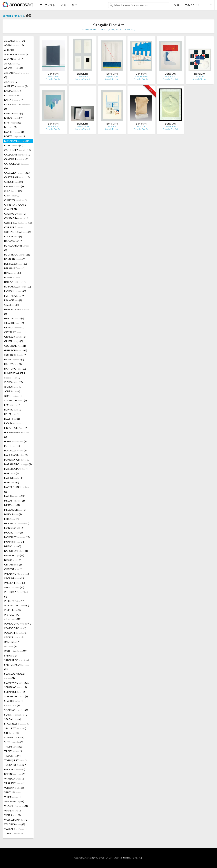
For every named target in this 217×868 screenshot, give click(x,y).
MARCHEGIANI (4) (16, 469)
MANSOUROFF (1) (17, 460)
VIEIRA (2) (12, 815)
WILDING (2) (15, 824)
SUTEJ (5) (14, 742)
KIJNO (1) (13, 396)
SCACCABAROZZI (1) (14, 676)
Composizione (141, 76)
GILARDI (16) (14, 323)
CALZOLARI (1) (17, 155)
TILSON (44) (13, 756)
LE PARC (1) (13, 410)
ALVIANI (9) (14, 59)
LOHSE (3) (15, 441)
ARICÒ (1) (14, 68)
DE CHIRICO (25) (17, 255)
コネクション (192, 5)
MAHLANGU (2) (16, 455)
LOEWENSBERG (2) (17, 435)
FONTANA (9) (14, 296)
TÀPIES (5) (13, 751)
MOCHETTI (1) (17, 523)
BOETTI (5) (15, 136)
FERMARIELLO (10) (18, 287)
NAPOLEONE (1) (16, 551)
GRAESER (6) (15, 337)
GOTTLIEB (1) (15, 332)
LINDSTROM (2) (16, 428)
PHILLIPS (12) (14, 601)
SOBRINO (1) (16, 710)
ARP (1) (11, 82)
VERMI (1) (13, 797)
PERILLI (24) (14, 587)
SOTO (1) (16, 715)
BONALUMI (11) (17, 141)
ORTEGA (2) (13, 569)
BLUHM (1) (14, 132)
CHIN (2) (12, 196)
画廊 (64, 5)
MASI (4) (12, 482)
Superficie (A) (112, 76)
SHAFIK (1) (14, 701)
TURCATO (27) (15, 765)
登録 (177, 5)
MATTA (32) (15, 496)
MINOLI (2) (13, 514)
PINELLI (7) (12, 610)
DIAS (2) (13, 273)
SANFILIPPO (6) (17, 660)
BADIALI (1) (13, 91)
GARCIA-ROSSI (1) (17, 312)
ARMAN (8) (17, 75)
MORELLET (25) (17, 537)
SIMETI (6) (12, 705)
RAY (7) (10, 646)
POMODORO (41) (18, 624)
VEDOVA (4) (14, 788)
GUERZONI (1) (16, 350)
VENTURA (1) (14, 792)
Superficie (112, 126)
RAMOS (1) (12, 642)
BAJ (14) (12, 95)
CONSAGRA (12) (16, 218)
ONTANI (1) (13, 565)
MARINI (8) (14, 478)
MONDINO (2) (14, 528)
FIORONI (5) (15, 291)
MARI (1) (11, 473)
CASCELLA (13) (17, 173)
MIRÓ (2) (11, 519)
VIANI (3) (13, 811)
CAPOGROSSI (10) (17, 166)
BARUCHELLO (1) (17, 107)
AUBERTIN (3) (16, 86)
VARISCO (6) (14, 779)
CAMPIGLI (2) (16, 159)
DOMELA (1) (14, 277)
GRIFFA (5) (14, 341)
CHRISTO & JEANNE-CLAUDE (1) (16, 207)
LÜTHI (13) (12, 446)
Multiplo (200, 76)
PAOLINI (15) (14, 578)
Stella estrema (83, 126)
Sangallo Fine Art (13, 15)
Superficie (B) (53, 126)
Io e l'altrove (53, 76)
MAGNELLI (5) (15, 450)
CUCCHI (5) (13, 236)
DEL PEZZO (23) (16, 264)
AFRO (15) (10, 50)
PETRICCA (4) (17, 594)
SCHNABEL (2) (15, 692)
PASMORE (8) (15, 583)
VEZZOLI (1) (16, 806)
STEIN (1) (11, 733)
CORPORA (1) (16, 227)
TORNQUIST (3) (16, 760)
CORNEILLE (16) (18, 223)
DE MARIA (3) (15, 259)
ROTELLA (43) (16, 651)
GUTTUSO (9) (15, 355)
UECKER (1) (15, 769)
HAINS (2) (14, 359)
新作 (75, 5)
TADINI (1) (13, 747)
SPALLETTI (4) (15, 728)
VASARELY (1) (15, 783)
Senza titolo (141, 126)
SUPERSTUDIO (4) (14, 737)
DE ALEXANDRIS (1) (17, 248)
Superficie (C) (170, 76)
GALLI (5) (12, 305)
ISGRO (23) (13, 382)
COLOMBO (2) (15, 214)
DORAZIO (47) (15, 282)
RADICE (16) (14, 637)
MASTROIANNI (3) (17, 489)
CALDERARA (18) (17, 150)
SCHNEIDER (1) (16, 696)
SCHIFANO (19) (16, 687)
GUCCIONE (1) (15, 346)
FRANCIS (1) (13, 300)
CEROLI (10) (14, 182)
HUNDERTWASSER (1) (15, 375)
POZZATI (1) (16, 633)
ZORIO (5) (14, 833)
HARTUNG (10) (15, 369)
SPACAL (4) (13, 719)
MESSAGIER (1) (15, 510)
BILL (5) (10, 127)
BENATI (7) (14, 113)
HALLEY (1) (13, 364)
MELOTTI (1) (14, 501)
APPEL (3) (12, 64)
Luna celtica (83, 76)
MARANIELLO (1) (18, 464)
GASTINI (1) (14, 318)
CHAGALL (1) (14, 186)
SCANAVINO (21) (17, 683)
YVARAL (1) (16, 829)
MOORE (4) (13, 533)
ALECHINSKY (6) (16, 54)
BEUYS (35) (14, 118)
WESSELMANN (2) (16, 820)
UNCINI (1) (15, 774)
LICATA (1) (14, 423)
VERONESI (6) (14, 801)
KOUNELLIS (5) (16, 400)
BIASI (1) (13, 123)
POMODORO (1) (15, 628)
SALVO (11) (10, 656)
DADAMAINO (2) (13, 241)
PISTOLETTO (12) (13, 617)
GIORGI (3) (14, 327)
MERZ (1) (12, 505)
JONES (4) (12, 391)
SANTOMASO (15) (17, 667)
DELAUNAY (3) (15, 268)
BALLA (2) (14, 100)
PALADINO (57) (17, 574)
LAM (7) (12, 405)
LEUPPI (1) (12, 414)
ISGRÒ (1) (13, 387)
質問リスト (138, 858)
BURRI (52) (14, 145)
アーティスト (47, 5)
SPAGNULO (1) (17, 724)
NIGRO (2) (13, 560)
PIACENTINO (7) (17, 605)
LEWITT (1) (12, 419)
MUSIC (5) (13, 546)
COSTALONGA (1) (18, 232)
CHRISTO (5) (16, 200)
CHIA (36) (13, 191)
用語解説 (127, 858)
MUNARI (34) (14, 542)
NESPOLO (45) (14, 555)
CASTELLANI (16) (17, 177)
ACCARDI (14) (15, 41)
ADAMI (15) (14, 45)
